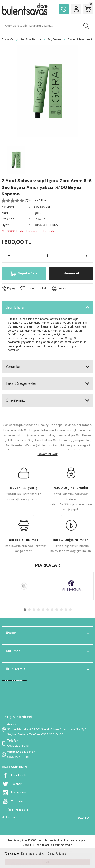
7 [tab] (52, 610)
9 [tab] (61, 610)
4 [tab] (39, 610)
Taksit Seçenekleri (22, 383)
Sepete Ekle (24, 274)
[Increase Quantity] (86, 256)
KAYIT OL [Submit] (85, 818)
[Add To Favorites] (34, 288)
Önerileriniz (15, 400)
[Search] (48, 26)
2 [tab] (29, 610)
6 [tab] (48, 610)
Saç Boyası (42, 207)
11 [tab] (70, 610)
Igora (37, 213)
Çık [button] (48, 862)
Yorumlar (13, 367)
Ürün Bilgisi (15, 307)
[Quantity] (48, 256)
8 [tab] (57, 610)
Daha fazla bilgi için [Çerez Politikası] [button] (44, 854)
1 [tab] (25, 610)
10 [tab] (66, 610)
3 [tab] (34, 610)
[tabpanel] (24, 586)
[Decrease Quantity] (9, 256)
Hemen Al (71, 273)
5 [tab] (43, 610)
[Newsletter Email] (48, 819)
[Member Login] (76, 9)
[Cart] (88, 9)
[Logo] (25, 9)
